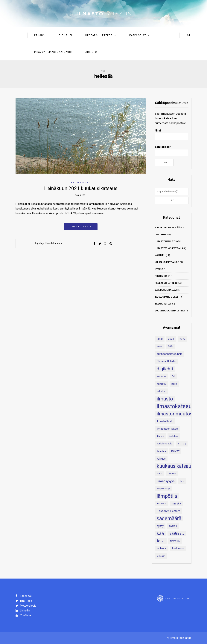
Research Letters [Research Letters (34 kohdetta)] (168, 511)
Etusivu (40, 35)
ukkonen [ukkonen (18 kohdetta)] (161, 556)
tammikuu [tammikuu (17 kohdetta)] (175, 541)
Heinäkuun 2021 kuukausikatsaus (81, 188)
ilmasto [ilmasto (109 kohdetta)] (165, 399)
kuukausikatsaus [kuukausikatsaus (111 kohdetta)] (175, 466)
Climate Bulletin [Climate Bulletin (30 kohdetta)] (166, 361)
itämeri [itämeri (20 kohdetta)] (160, 436)
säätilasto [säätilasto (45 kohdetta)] (177, 533)
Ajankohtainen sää (167, 228)
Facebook (24, 596)
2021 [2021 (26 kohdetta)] (171, 339)
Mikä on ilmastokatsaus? (53, 52)
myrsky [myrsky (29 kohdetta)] (176, 504)
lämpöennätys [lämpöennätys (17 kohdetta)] (163, 488)
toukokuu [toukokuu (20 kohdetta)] (162, 548)
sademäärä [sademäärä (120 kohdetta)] (169, 518)
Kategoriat (138, 35)
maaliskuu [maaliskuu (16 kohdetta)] (161, 503)
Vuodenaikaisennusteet (170, 311)
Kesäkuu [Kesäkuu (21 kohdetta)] (161, 451)
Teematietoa (163, 304)
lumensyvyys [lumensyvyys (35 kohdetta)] (166, 481)
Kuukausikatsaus (81, 182)
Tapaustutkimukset (167, 297)
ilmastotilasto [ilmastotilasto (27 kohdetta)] (165, 421)
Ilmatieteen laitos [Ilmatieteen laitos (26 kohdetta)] (167, 429)
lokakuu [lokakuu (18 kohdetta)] (172, 474)
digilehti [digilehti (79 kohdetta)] (165, 369)
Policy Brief (162, 276)
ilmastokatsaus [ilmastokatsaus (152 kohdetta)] (176, 406)
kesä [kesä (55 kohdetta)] (182, 444)
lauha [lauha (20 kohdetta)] (160, 474)
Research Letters (99, 35)
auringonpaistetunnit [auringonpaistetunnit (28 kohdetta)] (169, 354)
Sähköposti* (172, 151)
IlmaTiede (24, 601)
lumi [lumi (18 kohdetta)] (182, 481)
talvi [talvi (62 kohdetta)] (161, 541)
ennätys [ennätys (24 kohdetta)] (161, 376)
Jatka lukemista (81, 227)
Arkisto (91, 52)
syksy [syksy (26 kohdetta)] (160, 526)
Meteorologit (26, 606)
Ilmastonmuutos (166, 241)
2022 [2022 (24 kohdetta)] (182, 339)
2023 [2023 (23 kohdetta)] (160, 346)
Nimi (172, 134)
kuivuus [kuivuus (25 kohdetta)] (161, 459)
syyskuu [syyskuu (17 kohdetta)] (173, 526)
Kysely (159, 269)
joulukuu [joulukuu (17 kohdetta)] (174, 436)
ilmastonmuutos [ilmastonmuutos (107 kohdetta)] (175, 414)
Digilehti (66, 35)
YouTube (23, 615)
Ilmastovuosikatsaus (169, 248)
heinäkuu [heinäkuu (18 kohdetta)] (161, 384)
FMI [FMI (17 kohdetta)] (173, 376)
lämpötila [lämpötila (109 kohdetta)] (167, 496)
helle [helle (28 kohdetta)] (174, 384)
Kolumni (160, 255)
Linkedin (23, 611)
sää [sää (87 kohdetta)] (160, 533)
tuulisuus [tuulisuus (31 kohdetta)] (178, 548)
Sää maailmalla (165, 290)
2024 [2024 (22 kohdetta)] (171, 346)
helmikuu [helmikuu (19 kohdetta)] (161, 391)
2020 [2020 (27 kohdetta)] (160, 339)
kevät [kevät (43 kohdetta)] (175, 451)
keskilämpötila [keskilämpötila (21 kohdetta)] (164, 444)
